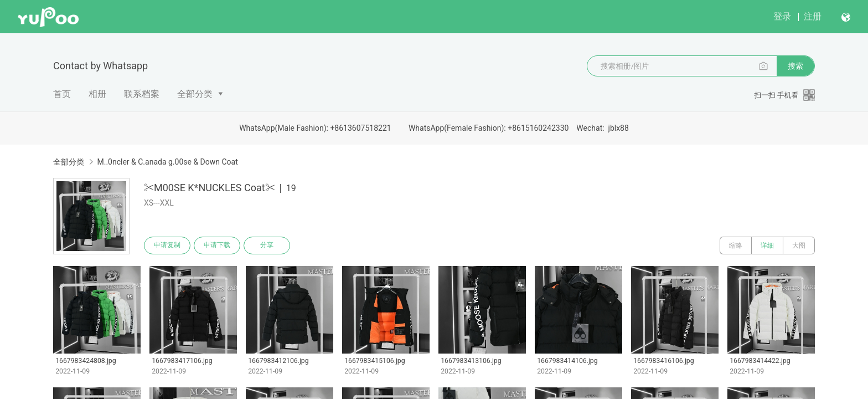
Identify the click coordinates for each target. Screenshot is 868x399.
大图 (799, 245)
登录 (782, 16)
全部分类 (195, 94)
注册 (813, 16)
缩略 (736, 245)
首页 (62, 94)
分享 (267, 245)
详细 (767, 245)
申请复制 (167, 245)
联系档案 (142, 94)
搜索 (795, 66)
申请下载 (217, 245)
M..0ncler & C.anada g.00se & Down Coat (167, 162)
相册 (97, 94)
